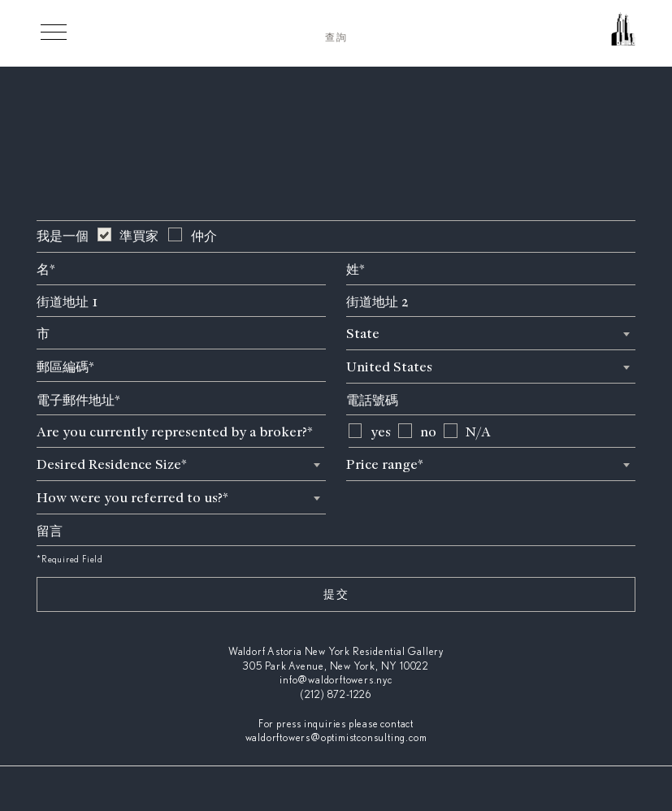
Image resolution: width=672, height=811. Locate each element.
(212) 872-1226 (336, 695)
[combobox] (491, 333)
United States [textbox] (389, 367)
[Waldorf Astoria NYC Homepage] (554, 36)
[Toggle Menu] (54, 32)
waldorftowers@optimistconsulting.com (336, 738)
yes (381, 432)
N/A (478, 432)
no (428, 432)
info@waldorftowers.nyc (336, 681)
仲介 (204, 236)
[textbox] (491, 334)
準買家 (139, 236)
